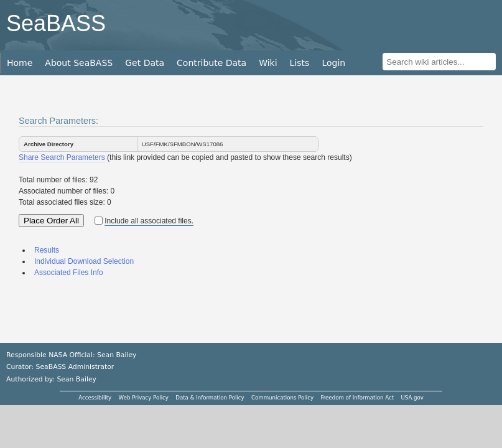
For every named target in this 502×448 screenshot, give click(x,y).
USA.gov (412, 398)
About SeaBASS (79, 63)
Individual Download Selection (84, 261)
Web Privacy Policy (144, 398)
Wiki (268, 63)
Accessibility (95, 398)
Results (47, 250)
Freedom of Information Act (357, 398)
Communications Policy (282, 398)
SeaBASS (56, 23)
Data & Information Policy (210, 398)
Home (20, 63)
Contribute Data (211, 63)
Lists (300, 63)
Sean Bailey (76, 379)
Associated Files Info (69, 273)
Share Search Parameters (62, 157)
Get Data (145, 63)
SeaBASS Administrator (75, 367)
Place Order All (51, 221)
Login (333, 63)
